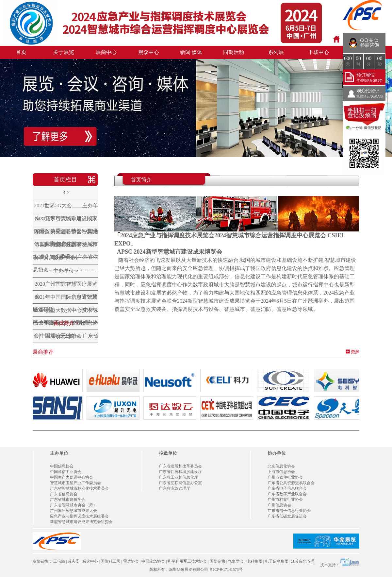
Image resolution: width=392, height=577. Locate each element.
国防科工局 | (111, 561)
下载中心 (318, 52)
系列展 (276, 52)
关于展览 (64, 52)
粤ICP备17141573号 (226, 569)
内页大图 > (66, 336)
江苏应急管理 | (304, 561)
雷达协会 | (132, 561)
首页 (21, 52)
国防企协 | (218, 561)
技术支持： (340, 562)
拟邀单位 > (66, 258)
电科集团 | (255, 561)
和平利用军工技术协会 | (188, 561)
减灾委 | (74, 561)
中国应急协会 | (154, 561)
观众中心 (149, 52)
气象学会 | (237, 561)
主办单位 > (66, 271)
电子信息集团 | (278, 561)
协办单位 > (66, 245)
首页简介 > (66, 323)
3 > (66, 192)
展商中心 (106, 52)
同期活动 (234, 52)
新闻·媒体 (191, 52)
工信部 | (60, 561)
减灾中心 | (91, 561)
